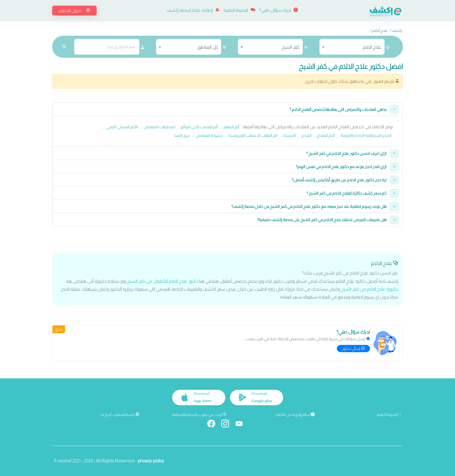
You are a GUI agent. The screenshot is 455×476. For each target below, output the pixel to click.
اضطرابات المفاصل (159, 127)
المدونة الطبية (239, 10)
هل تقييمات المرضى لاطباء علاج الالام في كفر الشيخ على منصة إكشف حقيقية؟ (322, 220)
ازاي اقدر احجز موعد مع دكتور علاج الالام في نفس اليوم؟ (341, 167)
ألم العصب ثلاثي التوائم (199, 127)
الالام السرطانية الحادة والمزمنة (366, 135)
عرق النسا (182, 135)
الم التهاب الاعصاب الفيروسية (253, 135)
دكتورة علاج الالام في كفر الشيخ (370, 289)
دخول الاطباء (74, 10)
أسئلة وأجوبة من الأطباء (295, 415)
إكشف (397, 31)
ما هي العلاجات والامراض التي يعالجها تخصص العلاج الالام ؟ (338, 109)
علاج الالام (380, 31)
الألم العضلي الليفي (122, 127)
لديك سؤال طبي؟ (279, 10)
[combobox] (352, 47)
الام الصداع (326, 135)
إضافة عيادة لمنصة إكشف (193, 10)
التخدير (306, 135)
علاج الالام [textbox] (372, 47)
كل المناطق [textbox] (208, 47)
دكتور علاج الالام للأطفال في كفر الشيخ (163, 281)
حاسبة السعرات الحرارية (120, 415)
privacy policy (151, 461)
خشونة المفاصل (209, 135)
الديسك (289, 135)
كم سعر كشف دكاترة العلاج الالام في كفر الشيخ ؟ (346, 193)
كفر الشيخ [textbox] (291, 47)
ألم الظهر (231, 127)
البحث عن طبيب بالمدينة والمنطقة (199, 415)
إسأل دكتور (353, 349)
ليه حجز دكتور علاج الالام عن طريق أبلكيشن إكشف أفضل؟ (339, 180)
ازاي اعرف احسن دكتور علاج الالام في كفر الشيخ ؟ (346, 153)
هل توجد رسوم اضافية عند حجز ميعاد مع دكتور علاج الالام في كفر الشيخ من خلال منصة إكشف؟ (309, 206)
